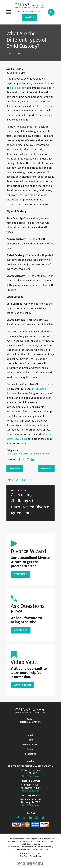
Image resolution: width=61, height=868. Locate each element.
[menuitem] (23, 856)
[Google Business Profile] (37, 818)
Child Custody (13, 454)
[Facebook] (18, 818)
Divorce (25, 454)
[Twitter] (24, 818)
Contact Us (31, 754)
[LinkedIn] (31, 818)
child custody (18, 88)
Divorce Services (30, 745)
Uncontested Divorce (40, 454)
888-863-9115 (30, 722)
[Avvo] (43, 818)
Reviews (30, 749)
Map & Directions (31, 776)
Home (31, 740)
